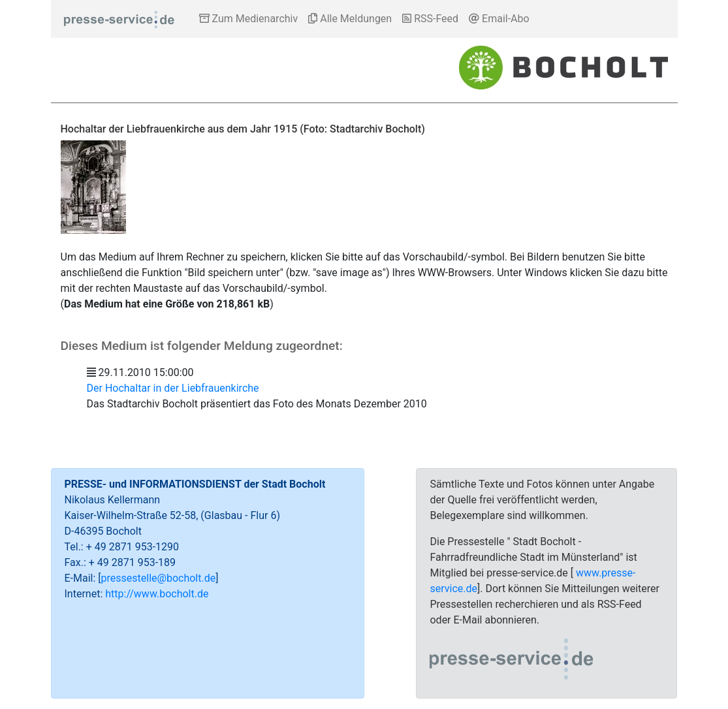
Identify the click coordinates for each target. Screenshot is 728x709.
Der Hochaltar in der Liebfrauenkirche (173, 388)
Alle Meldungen (350, 19)
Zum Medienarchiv (249, 19)
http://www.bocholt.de (157, 594)
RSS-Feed (430, 19)
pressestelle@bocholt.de (159, 578)
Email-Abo (499, 19)
